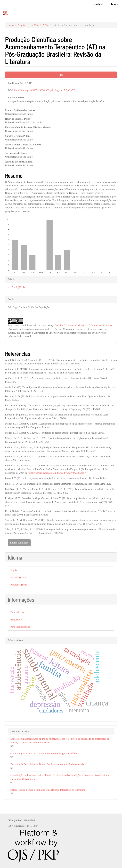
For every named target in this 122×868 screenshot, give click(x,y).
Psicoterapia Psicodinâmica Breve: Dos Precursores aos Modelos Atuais (47, 764)
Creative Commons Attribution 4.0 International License (83, 325)
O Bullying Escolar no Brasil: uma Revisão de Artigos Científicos (44, 753)
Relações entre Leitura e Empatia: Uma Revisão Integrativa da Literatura (48, 790)
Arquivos (23, 25)
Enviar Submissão (19, 543)
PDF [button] (61, 75)
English (14, 570)
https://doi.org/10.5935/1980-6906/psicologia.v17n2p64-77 (44, 90)
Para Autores (17, 620)
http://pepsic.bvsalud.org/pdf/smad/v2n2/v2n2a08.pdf (57, 473)
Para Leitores (17, 612)
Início (11, 25)
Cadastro (100, 4)
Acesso (115, 4)
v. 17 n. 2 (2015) (40, 25)
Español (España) (19, 577)
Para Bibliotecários (20, 627)
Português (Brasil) (20, 585)
